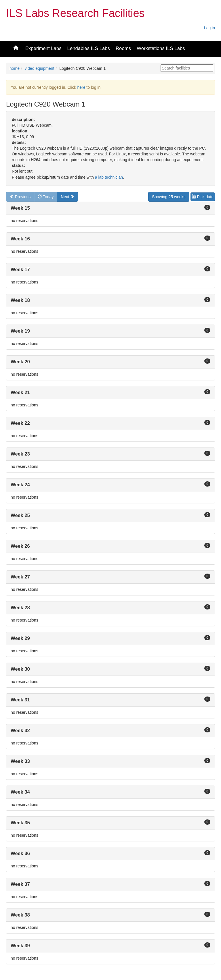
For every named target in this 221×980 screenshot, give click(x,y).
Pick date (203, 197)
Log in (209, 28)
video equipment (40, 68)
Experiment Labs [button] (43, 48)
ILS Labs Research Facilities (75, 13)
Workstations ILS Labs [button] (161, 48)
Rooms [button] (123, 48)
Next (67, 197)
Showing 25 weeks (169, 197)
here (81, 87)
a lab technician (109, 177)
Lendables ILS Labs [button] (89, 48)
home (15, 68)
